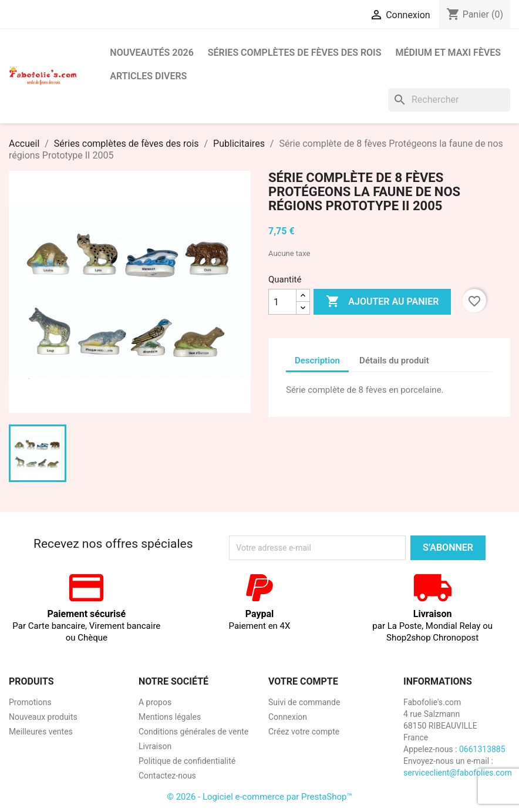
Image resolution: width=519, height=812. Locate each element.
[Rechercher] (449, 100)
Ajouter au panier (382, 302)
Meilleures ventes (41, 732)
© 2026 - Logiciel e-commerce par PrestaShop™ (259, 797)
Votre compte (303, 681)
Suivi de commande (304, 702)
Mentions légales (170, 717)
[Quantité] (282, 302)
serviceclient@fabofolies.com (458, 773)
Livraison (155, 746)
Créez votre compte (304, 732)
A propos (155, 702)
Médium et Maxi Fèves (448, 53)
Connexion (288, 717)
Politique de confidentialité (187, 761)
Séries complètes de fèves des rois (295, 53)
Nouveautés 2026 (152, 53)
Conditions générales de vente (193, 732)
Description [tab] (317, 360)
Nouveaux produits (43, 717)
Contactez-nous (167, 776)
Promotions (30, 702)
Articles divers (148, 76)
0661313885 (482, 749)
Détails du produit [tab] (394, 360)
